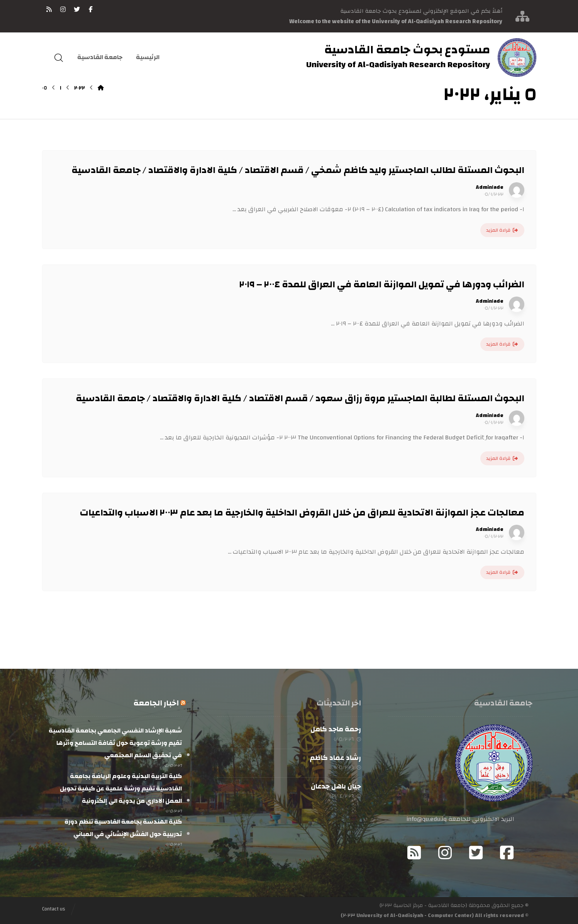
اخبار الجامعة (156, 703)
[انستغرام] (63, 9)
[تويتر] (77, 9)
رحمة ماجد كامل (336, 729)
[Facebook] (507, 853)
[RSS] (49, 9)
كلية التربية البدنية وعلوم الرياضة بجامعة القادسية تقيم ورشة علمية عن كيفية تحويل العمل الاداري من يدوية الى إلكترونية (121, 788)
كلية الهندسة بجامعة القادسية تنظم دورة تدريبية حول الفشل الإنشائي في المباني (123, 828)
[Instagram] (445, 853)
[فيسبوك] (91, 9)
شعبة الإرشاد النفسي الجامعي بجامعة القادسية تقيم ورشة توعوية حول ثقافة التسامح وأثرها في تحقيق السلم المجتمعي (115, 743)
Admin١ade (490, 187)
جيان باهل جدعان (336, 787)
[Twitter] (476, 853)
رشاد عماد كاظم (335, 758)
